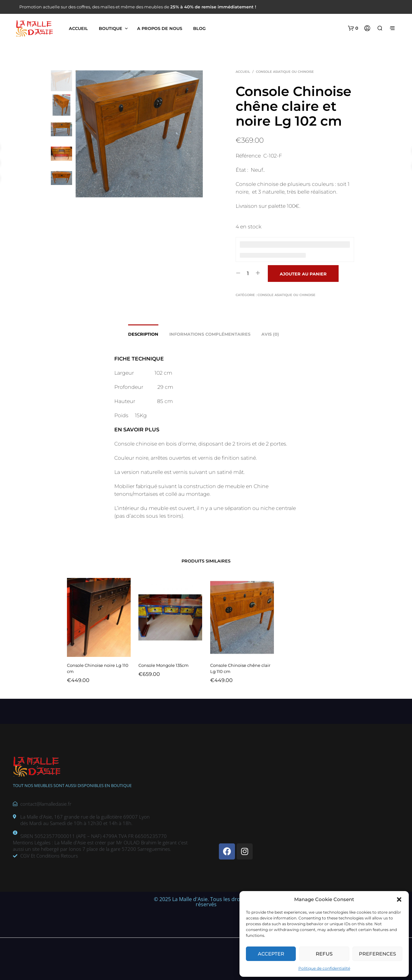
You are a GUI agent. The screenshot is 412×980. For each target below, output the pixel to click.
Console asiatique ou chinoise (285, 72)
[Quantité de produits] (248, 273)
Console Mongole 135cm (164, 663)
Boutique (111, 28)
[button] (399, 899)
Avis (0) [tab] (270, 334)
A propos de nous (160, 28)
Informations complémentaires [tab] (210, 334)
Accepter (271, 954)
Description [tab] (143, 334)
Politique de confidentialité (324, 968)
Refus (324, 954)
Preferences (377, 954)
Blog (199, 28)
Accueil (78, 28)
